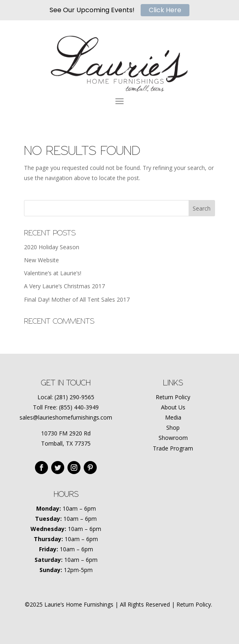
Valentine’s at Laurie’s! (53, 273)
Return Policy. (194, 604)
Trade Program (173, 448)
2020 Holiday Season (52, 247)
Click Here (165, 10)
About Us (173, 407)
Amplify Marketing (144, 615)
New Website (41, 260)
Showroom (173, 438)
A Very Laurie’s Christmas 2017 (64, 286)
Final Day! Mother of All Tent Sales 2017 (77, 299)
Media (173, 417)
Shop (173, 428)
